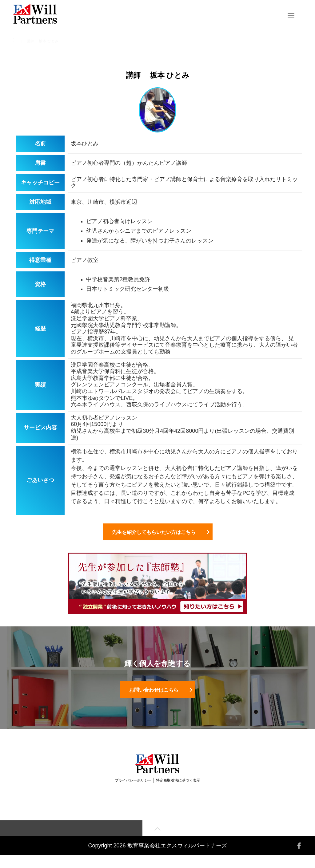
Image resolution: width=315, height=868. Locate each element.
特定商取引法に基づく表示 (178, 792)
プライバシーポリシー (133, 792)
